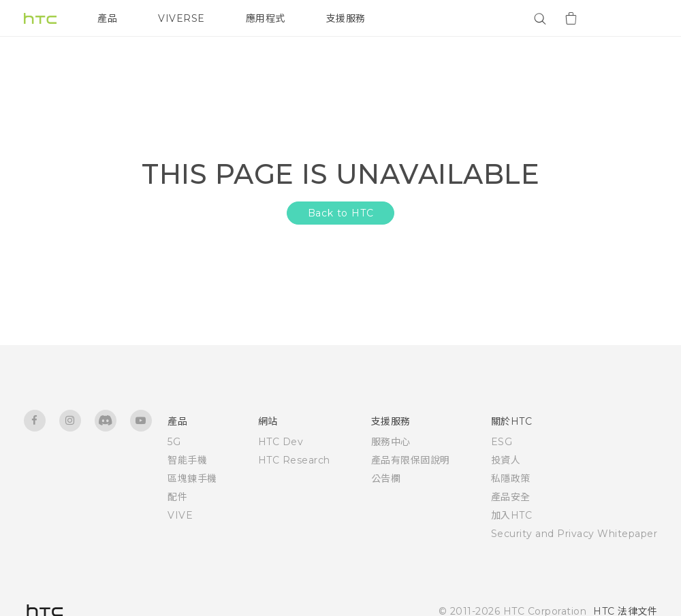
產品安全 (511, 497)
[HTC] (40, 18)
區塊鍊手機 (192, 479)
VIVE (180, 515)
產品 (107, 18)
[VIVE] (639, 18)
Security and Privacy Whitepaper (574, 534)
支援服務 (346, 18)
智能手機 (187, 460)
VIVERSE (181, 18)
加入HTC (512, 515)
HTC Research (294, 460)
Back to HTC (341, 213)
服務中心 (391, 442)
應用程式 (266, 18)
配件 (177, 497)
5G (174, 442)
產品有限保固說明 (411, 460)
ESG (502, 442)
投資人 (506, 460)
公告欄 (386, 479)
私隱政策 (511, 479)
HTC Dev (281, 442)
